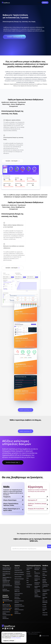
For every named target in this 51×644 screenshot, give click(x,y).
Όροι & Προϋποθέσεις (36, 632)
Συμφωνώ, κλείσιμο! (9, 641)
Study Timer (45, 613)
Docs (28, 578)
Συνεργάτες (29, 576)
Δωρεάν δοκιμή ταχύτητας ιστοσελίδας (7, 601)
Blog (27, 580)
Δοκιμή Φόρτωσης (6, 572)
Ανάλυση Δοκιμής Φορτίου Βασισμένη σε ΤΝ (7, 585)
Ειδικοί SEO (17, 568)
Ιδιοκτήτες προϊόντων (19, 574)
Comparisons (29, 585)
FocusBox (44, 607)
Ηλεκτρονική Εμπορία (19, 579)
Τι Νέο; (44, 577)
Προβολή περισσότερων (26, 410)
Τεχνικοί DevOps (18, 577)
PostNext (44, 605)
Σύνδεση (39, 3)
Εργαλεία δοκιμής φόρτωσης (45, 581)
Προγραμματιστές (18, 570)
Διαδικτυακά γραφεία (19, 572)
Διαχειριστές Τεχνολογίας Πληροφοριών (17, 582)
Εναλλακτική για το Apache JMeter (37, 591)
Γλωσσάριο (45, 572)
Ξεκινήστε (45, 3)
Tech (28, 582)
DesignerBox (45, 615)
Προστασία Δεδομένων (33, 634)
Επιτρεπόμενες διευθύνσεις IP (46, 586)
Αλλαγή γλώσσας (44, 636)
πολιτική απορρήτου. (16, 638)
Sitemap (28, 587)
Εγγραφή (28, 574)
